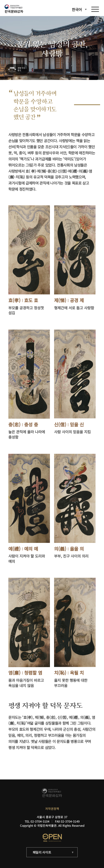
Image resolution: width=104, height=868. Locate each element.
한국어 (77, 10)
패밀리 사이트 (42, 852)
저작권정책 (52, 809)
